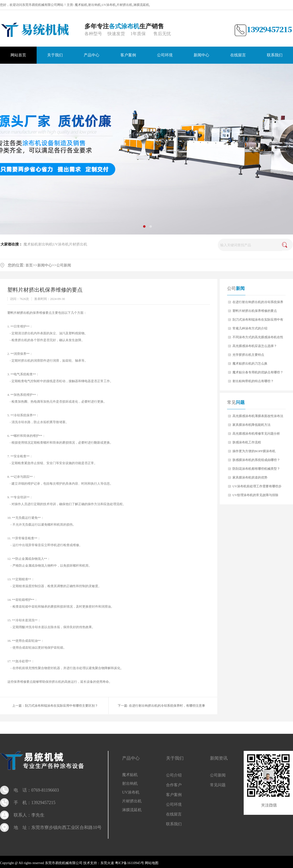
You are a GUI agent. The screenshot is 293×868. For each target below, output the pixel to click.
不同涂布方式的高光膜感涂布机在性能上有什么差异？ (258, 338)
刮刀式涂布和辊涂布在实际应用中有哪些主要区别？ (61, 706)
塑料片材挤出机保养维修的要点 (255, 311)
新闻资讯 (219, 758)
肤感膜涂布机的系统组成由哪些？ (256, 460)
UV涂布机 (109, 5)
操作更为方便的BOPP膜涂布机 (254, 451)
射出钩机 (94, 5)
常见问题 (218, 785)
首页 (29, 265)
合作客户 (174, 785)
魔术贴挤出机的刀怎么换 (250, 363)
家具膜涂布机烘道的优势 (250, 477)
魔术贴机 (81, 5)
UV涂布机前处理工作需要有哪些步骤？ (257, 488)
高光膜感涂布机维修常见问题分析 (256, 434)
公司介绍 (174, 775)
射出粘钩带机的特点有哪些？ (253, 381)
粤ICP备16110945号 (130, 863)
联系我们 (174, 824)
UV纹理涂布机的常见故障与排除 (255, 495)
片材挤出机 (124, 5)
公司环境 (174, 804)
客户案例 (174, 795)
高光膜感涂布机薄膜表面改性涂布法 (258, 416)
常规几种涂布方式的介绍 (250, 328)
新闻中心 (45, 265)
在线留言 (174, 814)
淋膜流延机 (141, 5)
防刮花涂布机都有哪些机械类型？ (256, 469)
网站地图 (151, 863)
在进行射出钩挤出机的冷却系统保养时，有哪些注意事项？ (258, 303)
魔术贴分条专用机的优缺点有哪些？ (258, 372)
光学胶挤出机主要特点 (248, 355)
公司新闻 (64, 265)
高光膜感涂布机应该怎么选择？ (255, 346)
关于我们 (175, 758)
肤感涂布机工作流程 (247, 442)
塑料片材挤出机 (18, 313)
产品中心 (131, 758)
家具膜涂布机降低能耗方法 (251, 425)
